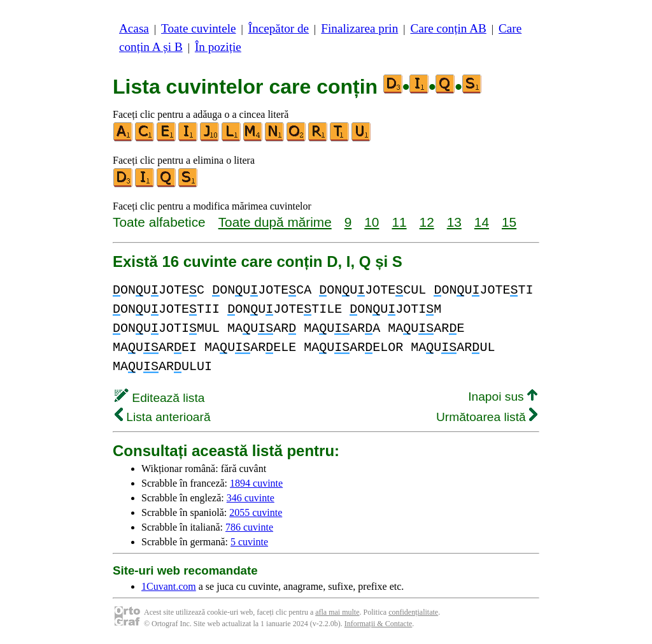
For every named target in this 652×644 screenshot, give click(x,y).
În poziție (218, 47)
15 (509, 222)
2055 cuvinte (256, 512)
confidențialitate (413, 612)
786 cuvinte (249, 527)
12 (427, 222)
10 (372, 222)
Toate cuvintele (198, 28)
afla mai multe (337, 612)
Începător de (279, 28)
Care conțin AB (448, 28)
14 (482, 222)
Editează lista (159, 398)
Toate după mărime (275, 222)
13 (454, 222)
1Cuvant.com (169, 586)
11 (399, 222)
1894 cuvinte (256, 483)
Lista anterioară (163, 417)
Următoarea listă (487, 417)
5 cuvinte (249, 542)
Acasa (134, 28)
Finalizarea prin (359, 28)
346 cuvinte (251, 498)
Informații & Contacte (379, 624)
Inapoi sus (503, 397)
